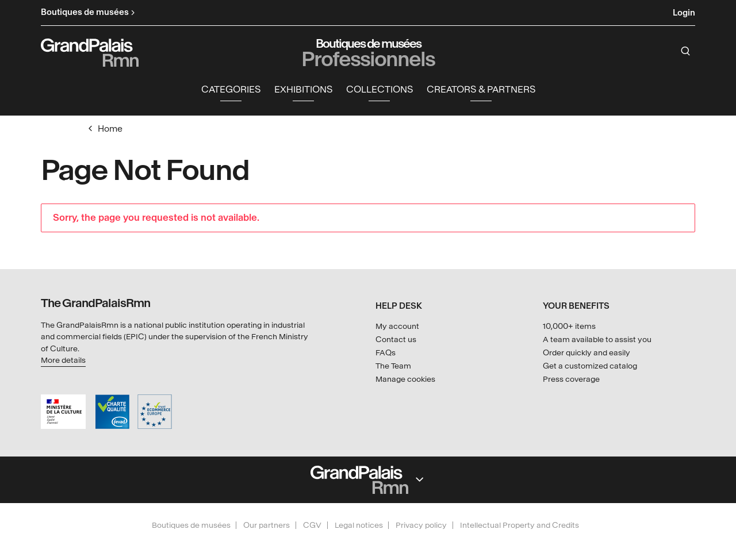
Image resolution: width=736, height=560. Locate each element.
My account (397, 326)
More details (63, 360)
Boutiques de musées (191, 525)
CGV (312, 525)
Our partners (267, 525)
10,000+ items (569, 326)
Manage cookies (405, 379)
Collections (379, 89)
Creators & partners (481, 89)
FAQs (386, 353)
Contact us (396, 340)
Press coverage (571, 379)
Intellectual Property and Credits (520, 525)
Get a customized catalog (590, 366)
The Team (393, 366)
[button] (231, 90)
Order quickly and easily (586, 353)
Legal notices (359, 525)
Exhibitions (303, 89)
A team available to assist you (597, 340)
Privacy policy (421, 525)
